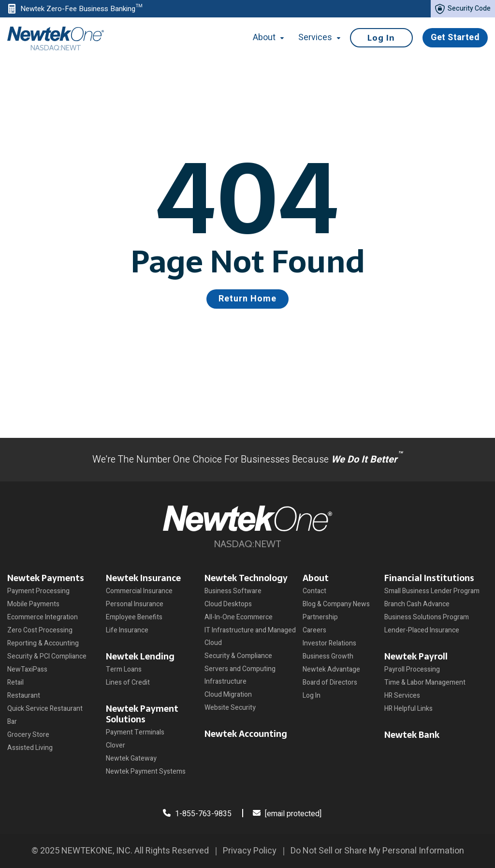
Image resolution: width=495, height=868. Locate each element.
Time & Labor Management (425, 682)
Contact (314, 591)
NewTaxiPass (27, 669)
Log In (381, 38)
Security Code (463, 9)
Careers (314, 630)
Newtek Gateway (131, 758)
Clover (116, 745)
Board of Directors (330, 682)
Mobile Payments (33, 604)
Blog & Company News (336, 604)
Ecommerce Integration (43, 617)
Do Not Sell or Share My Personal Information (377, 851)
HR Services (402, 696)
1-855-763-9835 (197, 814)
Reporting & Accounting (43, 643)
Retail (15, 682)
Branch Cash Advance (417, 604)
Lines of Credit (128, 682)
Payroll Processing (412, 669)
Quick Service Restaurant (45, 709)
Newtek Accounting (246, 734)
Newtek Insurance (143, 578)
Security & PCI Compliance (47, 656)
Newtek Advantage (331, 669)
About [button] (274, 37)
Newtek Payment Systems (146, 771)
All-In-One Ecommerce (239, 617)
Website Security (230, 708)
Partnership (320, 617)
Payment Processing (38, 591)
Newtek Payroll (416, 656)
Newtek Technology (246, 578)
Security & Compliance (238, 656)
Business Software (233, 591)
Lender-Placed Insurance (422, 630)
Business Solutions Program (427, 617)
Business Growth (328, 656)
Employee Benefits (134, 617)
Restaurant (24, 696)
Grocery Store (28, 735)
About (316, 578)
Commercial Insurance (139, 591)
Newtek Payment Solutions (142, 714)
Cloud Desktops (228, 604)
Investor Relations (329, 643)
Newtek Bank (412, 735)
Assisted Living (30, 748)
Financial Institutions (429, 578)
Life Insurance (127, 630)
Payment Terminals (135, 732)
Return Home (247, 299)
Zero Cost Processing (40, 630)
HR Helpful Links (408, 709)
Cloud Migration (228, 695)
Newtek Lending (140, 656)
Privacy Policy (250, 851)
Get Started (455, 37)
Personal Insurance (135, 604)
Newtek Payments (46, 578)
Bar (12, 722)
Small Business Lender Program (432, 591)
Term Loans (124, 669)
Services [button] (319, 37)
